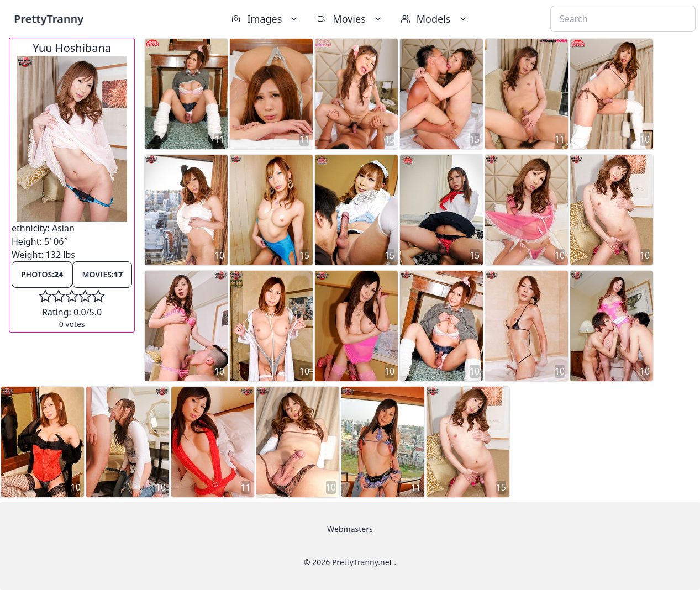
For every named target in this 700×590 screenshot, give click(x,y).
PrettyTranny (49, 19)
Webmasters (350, 529)
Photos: (42, 274)
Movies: (102, 274)
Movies (350, 19)
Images (265, 19)
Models (435, 19)
